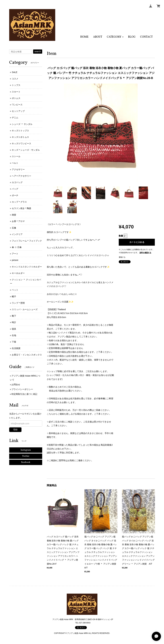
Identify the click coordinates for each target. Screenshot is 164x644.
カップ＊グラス (19, 202)
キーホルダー (18, 273)
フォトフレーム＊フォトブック (27, 241)
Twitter (26, 456)
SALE (15, 72)
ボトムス (16, 98)
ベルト (15, 163)
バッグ (15, 189)
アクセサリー (18, 169)
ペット (15, 290)
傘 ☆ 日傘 (17, 247)
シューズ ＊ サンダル (22, 124)
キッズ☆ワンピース (21, 143)
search (38, 51)
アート (15, 254)
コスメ (15, 79)
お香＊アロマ (18, 221)
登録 (15, 430)
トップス (16, 85)
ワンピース (17, 105)
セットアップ (18, 111)
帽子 (14, 296)
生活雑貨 (16, 348)
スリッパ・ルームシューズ (25, 309)
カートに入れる (137, 242)
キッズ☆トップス (20, 131)
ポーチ (15, 195)
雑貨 (14, 215)
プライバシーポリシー (22, 389)
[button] (115, 37)
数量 (121, 236)
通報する (122, 257)
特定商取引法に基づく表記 (24, 394)
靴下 (14, 316)
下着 (14, 342)
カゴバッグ (17, 182)
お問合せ (16, 385)
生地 (14, 335)
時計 (14, 322)
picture (15, 260)
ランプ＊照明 (18, 303)
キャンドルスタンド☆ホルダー (27, 267)
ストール (16, 156)
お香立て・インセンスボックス (27, 355)
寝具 (14, 329)
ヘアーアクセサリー (21, 176)
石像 (14, 228)
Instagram (26, 450)
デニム (15, 118)
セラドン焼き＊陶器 (21, 208)
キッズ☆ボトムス (20, 137)
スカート (16, 92)
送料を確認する (145, 253)
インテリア (17, 234)
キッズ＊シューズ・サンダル (26, 150)
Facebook (26, 462)
